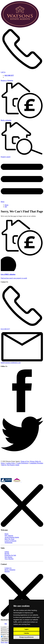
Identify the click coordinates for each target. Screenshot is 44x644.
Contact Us (8, 568)
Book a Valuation (10, 570)
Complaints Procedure (36, 463)
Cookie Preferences (22, 463)
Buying (7, 554)
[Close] (22, 526)
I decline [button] (26, 633)
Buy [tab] (6, 624)
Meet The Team (9, 539)
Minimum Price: (6, 629)
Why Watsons (9, 536)
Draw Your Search (6, 642)
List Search (5, 638)
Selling (7, 552)
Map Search (5, 640)
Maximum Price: (6, 631)
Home (6, 534)
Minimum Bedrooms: (7, 633)
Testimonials (9, 542)
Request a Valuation (7, 80)
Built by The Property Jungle (10, 465)
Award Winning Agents (12, 537)
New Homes (8, 557)
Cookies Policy (11, 463)
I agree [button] (26, 629)
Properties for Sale (10, 555)
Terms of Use (25, 461)
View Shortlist (9, 559)
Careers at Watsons (10, 541)
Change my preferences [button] (26, 637)
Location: (4, 627)
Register (7, 571)
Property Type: (5, 634)
